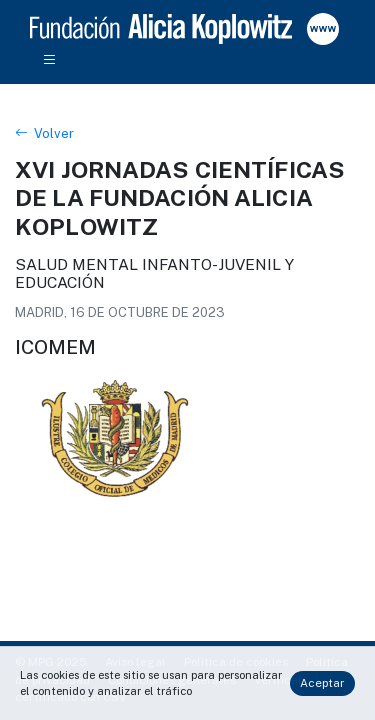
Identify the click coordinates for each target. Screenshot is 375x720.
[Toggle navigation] (49, 61)
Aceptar (322, 683)
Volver (44, 133)
